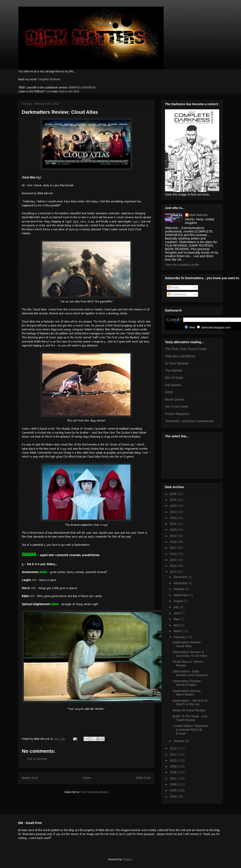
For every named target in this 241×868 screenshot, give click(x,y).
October (179, 589)
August (179, 601)
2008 (174, 772)
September (181, 595)
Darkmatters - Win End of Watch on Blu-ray (190, 702)
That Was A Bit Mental (180, 356)
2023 (174, 512)
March (178, 631)
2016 (174, 554)
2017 (174, 548)
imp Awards (173, 385)
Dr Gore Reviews (177, 363)
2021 (174, 524)
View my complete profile (182, 265)
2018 (174, 542)
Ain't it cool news (176, 407)
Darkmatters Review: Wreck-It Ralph (187, 683)
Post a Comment (37, 759)
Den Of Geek (174, 378)
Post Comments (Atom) (95, 792)
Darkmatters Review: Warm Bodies (187, 693)
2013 (174, 572)
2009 (174, 766)
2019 (174, 536)
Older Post (143, 778)
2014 (174, 566)
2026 (174, 494)
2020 (174, 530)
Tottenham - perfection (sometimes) (189, 421)
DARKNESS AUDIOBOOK (82, 88)
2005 (174, 790)
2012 (174, 748)
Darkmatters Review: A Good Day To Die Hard (190, 654)
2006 (174, 784)
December (181, 577)
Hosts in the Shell (69, 92)
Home (87, 778)
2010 (174, 760)
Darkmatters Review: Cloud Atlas (187, 644)
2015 (174, 560)
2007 (174, 778)
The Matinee (174, 370)
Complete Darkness (49, 79)
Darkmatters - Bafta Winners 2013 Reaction (190, 673)
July (177, 607)
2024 (174, 506)
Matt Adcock (199, 215)
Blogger (128, 859)
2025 (174, 500)
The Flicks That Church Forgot (186, 349)
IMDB (169, 392)
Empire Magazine (177, 414)
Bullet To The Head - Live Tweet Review (190, 718)
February (180, 637)
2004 (174, 797)
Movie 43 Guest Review (189, 710)
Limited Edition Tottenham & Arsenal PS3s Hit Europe (190, 730)
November (181, 583)
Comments (177, 294)
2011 (174, 754)
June (177, 613)
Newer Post (30, 778)
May (177, 619)
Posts (173, 288)
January (179, 741)
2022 (174, 518)
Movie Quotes (174, 399)
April (177, 625)
